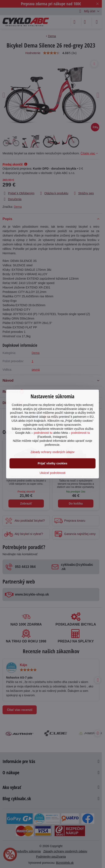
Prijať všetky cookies (53, 463)
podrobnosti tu (43, 433)
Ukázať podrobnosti (52, 473)
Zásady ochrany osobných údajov (53, 452)
